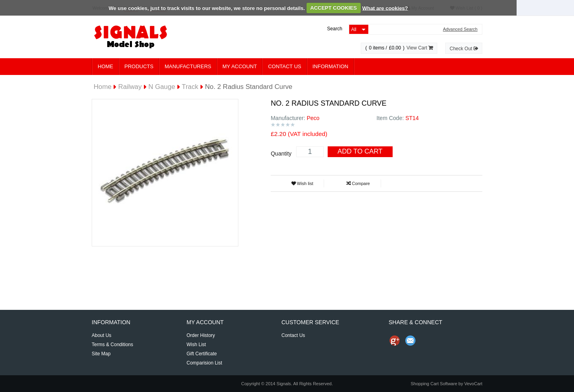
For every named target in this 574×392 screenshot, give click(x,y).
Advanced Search (460, 29)
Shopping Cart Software (434, 384)
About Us (101, 335)
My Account (240, 66)
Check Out (464, 49)
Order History (201, 335)
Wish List (196, 345)
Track (190, 87)
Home (105, 66)
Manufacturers (188, 66)
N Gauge (162, 87)
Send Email (411, 341)
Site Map (101, 354)
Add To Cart (360, 151)
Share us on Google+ (395, 341)
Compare (358, 183)
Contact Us (284, 66)
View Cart (420, 48)
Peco (313, 118)
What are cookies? (385, 8)
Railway (130, 87)
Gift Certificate (202, 354)
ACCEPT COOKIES (333, 8)
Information (330, 66)
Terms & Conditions (112, 345)
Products (139, 66)
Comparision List (204, 363)
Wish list (302, 183)
